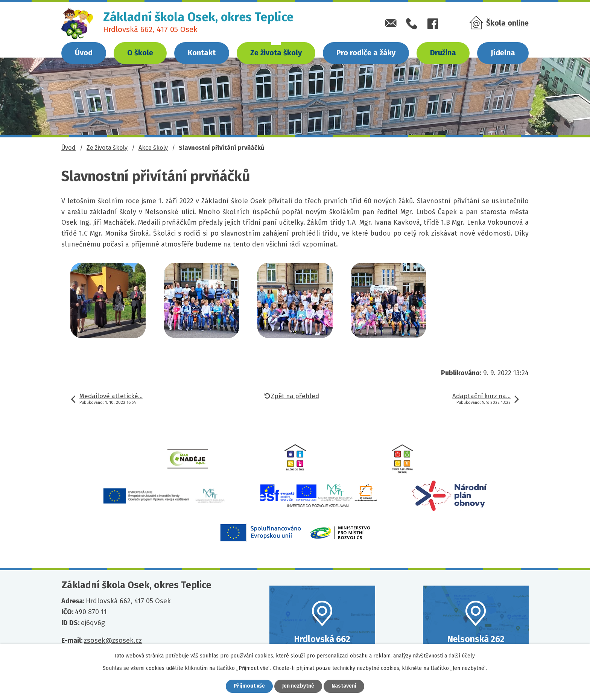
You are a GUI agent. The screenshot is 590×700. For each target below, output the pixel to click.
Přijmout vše (249, 686)
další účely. (462, 656)
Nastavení (344, 686)
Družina (443, 53)
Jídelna (503, 53)
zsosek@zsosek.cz (113, 641)
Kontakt (202, 53)
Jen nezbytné (298, 686)
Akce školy (153, 148)
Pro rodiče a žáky (366, 53)
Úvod (84, 53)
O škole (140, 53)
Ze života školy (276, 53)
